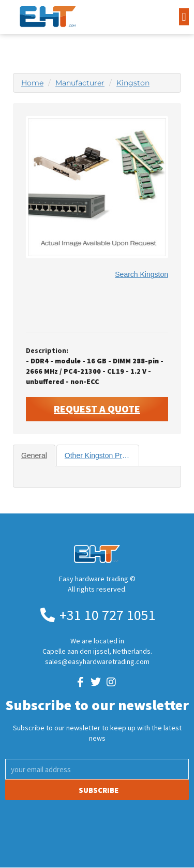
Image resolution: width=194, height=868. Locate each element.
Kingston (133, 83)
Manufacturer (80, 83)
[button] (184, 17)
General (34, 455)
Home (32, 83)
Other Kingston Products (102, 455)
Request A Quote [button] (97, 409)
